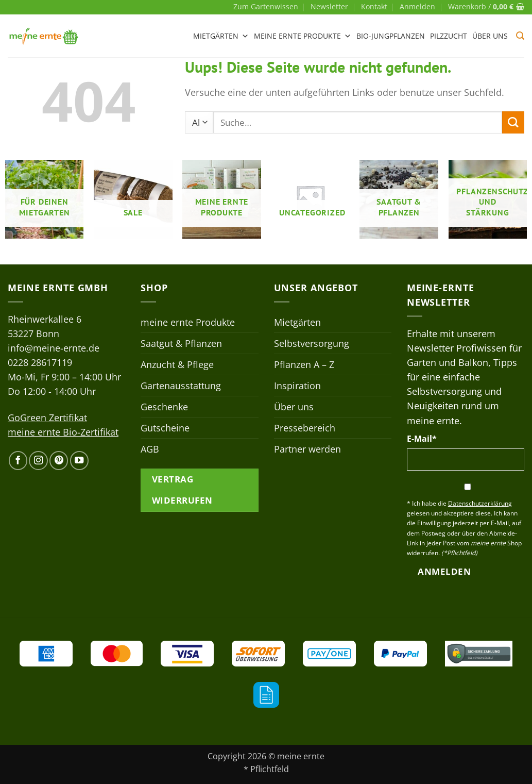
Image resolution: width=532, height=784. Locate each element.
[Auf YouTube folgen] (79, 460)
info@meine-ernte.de (54, 348)
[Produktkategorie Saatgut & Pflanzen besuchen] (399, 199)
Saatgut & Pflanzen (181, 343)
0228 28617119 (40, 362)
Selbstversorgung (312, 343)
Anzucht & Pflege (177, 364)
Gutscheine (165, 428)
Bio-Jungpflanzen (391, 36)
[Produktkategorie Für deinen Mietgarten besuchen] (45, 199)
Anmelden (444, 571)
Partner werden (307, 449)
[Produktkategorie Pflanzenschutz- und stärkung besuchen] (488, 199)
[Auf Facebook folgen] (18, 460)
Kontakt (374, 6)
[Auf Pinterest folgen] (59, 460)
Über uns (490, 36)
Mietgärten (221, 36)
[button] (417, 7)
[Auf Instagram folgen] (38, 460)
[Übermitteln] (513, 122)
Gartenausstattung (181, 386)
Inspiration (297, 386)
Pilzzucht (449, 36)
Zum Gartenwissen (266, 6)
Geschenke (164, 407)
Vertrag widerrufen (182, 490)
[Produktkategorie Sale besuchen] (133, 199)
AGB (150, 449)
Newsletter (329, 6)
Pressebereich (305, 428)
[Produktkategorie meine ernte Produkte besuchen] (222, 199)
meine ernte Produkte (303, 36)
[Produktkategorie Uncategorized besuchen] (310, 199)
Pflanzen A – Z (304, 364)
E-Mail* (422, 439)
